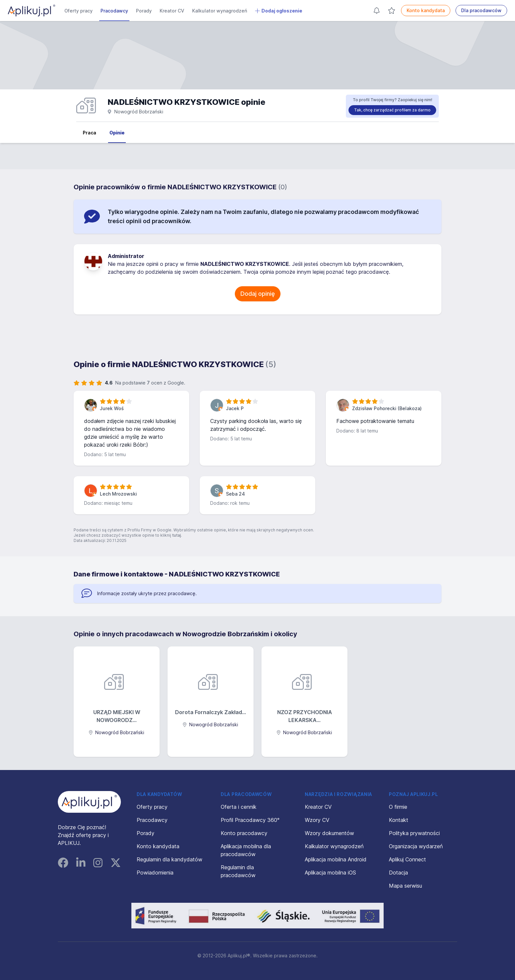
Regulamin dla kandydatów (169, 859)
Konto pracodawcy (244, 833)
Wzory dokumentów (329, 833)
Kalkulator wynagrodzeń (220, 11)
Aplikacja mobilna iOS (330, 873)
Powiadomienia (155, 873)
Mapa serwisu (405, 886)
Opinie (117, 133)
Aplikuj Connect (407, 859)
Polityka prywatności (414, 833)
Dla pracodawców (481, 10)
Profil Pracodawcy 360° (250, 820)
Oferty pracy (78, 11)
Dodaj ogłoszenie (279, 11)
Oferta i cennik (239, 807)
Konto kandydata (426, 10)
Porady (144, 11)
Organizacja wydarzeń (416, 846)
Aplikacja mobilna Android (336, 859)
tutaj (177, 535)
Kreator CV (172, 11)
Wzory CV (317, 820)
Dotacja (398, 873)
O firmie (398, 807)
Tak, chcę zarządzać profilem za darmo (392, 110)
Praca (90, 133)
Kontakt (399, 820)
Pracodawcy (114, 11)
